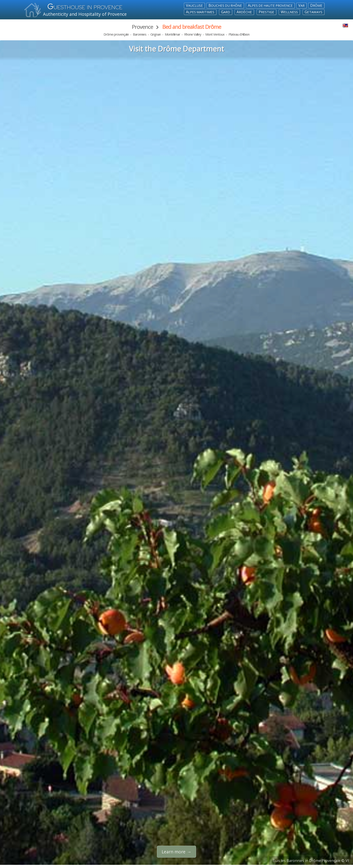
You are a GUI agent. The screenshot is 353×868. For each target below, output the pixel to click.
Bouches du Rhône (225, 5)
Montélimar (172, 34)
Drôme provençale (116, 34)
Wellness (289, 12)
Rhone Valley (193, 34)
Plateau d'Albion (239, 34)
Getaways (313, 12)
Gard (226, 12)
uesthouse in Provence (85, 7)
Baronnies (140, 34)
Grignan (156, 34)
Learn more (174, 852)
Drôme (316, 5)
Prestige (266, 12)
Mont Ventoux (215, 34)
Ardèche (244, 12)
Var (301, 5)
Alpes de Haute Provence (270, 5)
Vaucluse (194, 5)
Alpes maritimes (200, 12)
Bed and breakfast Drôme (192, 27)
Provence (143, 27)
